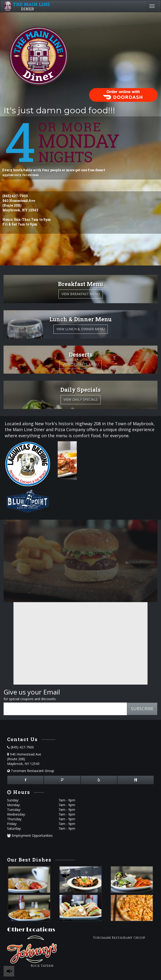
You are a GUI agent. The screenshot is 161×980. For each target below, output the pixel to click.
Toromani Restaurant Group (31, 771)
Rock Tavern (42, 966)
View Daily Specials (81, 399)
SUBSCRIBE (142, 709)
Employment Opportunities (30, 835)
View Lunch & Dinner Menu (81, 329)
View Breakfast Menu (81, 294)
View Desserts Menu (81, 364)
